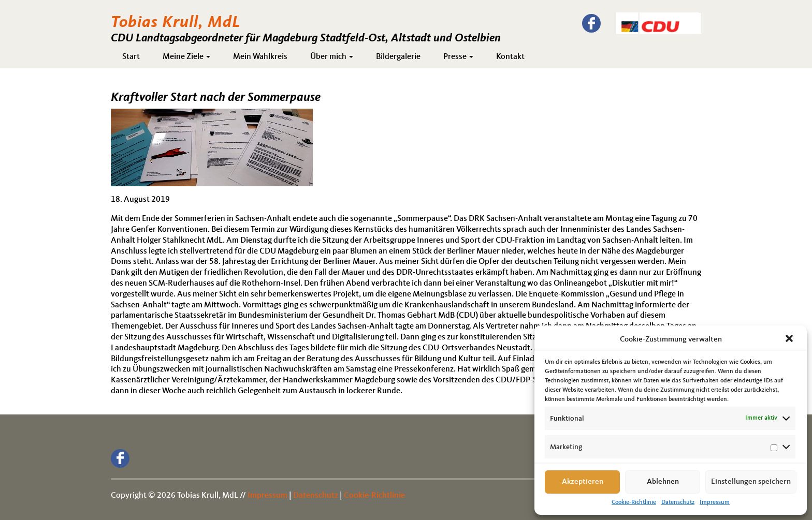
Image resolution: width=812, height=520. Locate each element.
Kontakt (510, 57)
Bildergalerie (398, 57)
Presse (458, 57)
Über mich (332, 57)
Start (131, 57)
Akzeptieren (583, 482)
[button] (790, 339)
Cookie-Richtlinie (634, 502)
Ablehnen (663, 482)
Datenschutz (678, 502)
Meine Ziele (186, 57)
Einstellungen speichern (751, 482)
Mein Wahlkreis (260, 57)
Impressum (715, 502)
